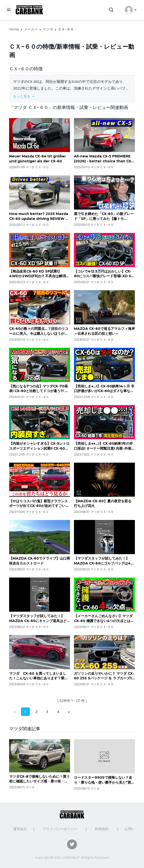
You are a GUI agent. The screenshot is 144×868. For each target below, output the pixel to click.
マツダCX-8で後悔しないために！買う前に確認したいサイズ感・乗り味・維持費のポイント (39, 779)
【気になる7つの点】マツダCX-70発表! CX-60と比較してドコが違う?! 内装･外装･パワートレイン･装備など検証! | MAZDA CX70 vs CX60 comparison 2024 (39, 389)
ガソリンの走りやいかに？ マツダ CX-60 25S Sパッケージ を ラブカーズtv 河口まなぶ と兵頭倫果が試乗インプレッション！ (104, 676)
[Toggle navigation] (9, 10)
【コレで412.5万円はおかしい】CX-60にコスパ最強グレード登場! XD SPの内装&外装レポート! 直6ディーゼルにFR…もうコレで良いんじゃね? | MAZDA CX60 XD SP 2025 (104, 274)
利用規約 (102, 829)
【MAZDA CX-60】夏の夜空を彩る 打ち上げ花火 (103, 503)
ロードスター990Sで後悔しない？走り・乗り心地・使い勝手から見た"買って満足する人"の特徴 (104, 780)
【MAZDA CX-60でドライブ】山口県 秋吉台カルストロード (40, 561)
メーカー (31, 29)
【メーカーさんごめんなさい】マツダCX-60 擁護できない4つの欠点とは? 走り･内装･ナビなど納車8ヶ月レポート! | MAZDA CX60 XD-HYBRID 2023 (103, 618)
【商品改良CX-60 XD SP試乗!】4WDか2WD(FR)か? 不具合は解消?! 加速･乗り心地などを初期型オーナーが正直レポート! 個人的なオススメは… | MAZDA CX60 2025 (39, 274)
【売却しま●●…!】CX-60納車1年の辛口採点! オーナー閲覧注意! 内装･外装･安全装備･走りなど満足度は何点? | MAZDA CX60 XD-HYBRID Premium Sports (104, 446)
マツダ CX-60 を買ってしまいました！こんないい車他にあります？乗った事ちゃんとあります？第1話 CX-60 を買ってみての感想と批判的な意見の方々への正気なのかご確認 (38, 676)
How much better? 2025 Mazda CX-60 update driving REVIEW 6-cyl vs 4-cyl (39, 216)
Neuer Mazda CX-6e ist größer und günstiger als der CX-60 (37, 159)
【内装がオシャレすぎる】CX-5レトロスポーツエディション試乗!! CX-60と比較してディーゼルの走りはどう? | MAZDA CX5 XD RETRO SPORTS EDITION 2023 (39, 446)
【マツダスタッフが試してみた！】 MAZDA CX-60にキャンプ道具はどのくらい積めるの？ (40, 618)
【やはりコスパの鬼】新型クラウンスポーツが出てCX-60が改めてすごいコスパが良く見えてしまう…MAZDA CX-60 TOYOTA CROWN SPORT (39, 504)
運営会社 (20, 829)
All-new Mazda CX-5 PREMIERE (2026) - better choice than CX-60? (103, 159)
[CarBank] (29, 10)
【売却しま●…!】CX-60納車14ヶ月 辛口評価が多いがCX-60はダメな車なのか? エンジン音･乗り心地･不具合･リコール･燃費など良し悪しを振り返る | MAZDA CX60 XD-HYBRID (104, 389)
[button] (72, 96)
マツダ (48, 29)
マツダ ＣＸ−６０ (37, 167)
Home (14, 29)
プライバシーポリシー (60, 829)
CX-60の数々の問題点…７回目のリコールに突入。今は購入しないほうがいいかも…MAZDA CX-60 (39, 331)
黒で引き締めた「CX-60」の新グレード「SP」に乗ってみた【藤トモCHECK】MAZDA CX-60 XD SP (104, 216)
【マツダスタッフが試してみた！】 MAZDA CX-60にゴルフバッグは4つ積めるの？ (104, 561)
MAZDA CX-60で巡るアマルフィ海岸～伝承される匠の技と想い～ (104, 331)
